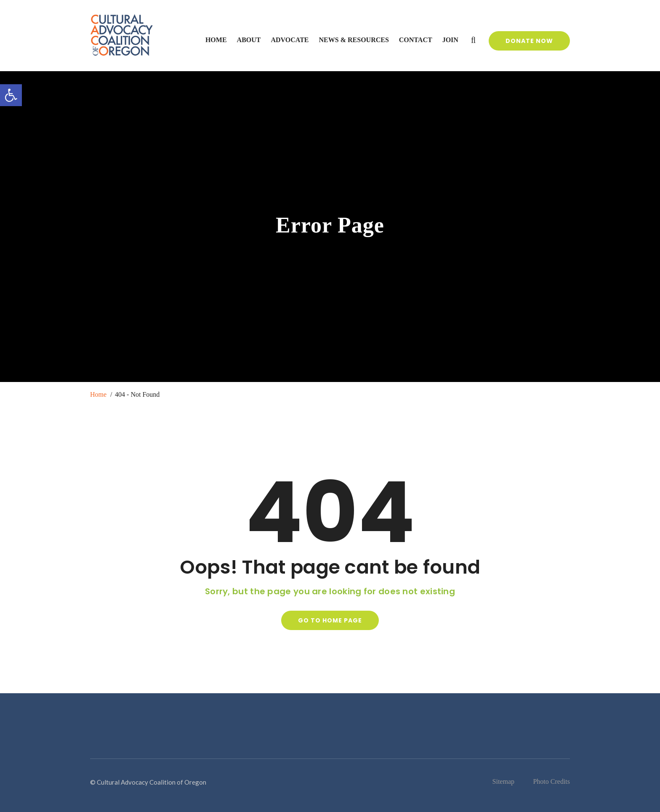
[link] (11, 95)
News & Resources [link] (354, 40)
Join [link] (450, 40)
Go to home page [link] (330, 620)
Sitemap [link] (503, 781)
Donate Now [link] (529, 41)
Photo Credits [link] (551, 781)
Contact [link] (416, 40)
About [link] (249, 40)
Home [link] (216, 40)
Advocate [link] (290, 40)
